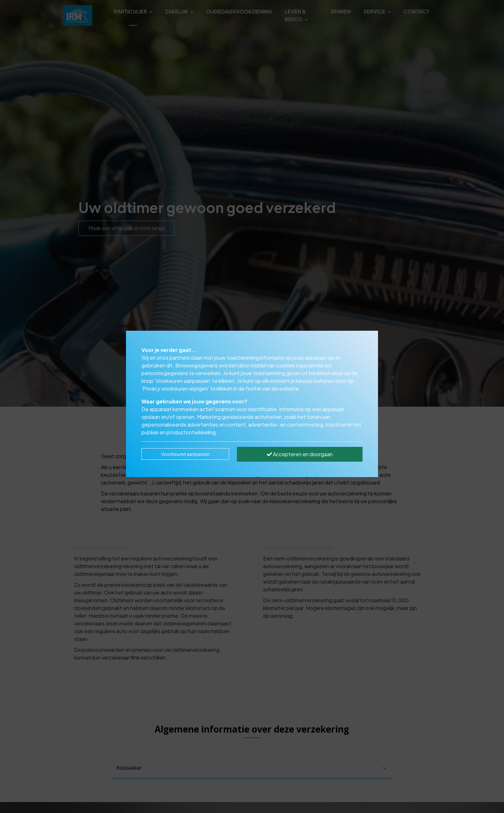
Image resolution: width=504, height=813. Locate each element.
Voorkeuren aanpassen (185, 454)
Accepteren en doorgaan (300, 454)
